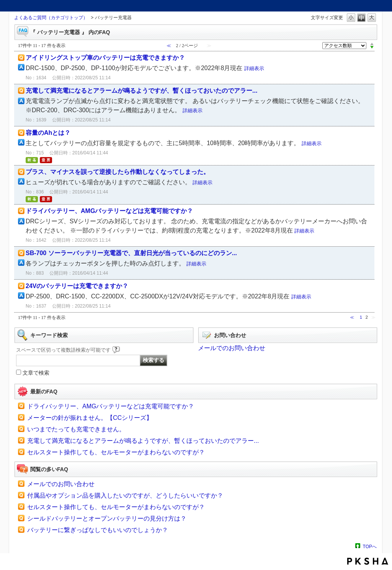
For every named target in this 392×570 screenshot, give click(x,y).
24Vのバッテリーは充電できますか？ (77, 286)
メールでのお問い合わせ (232, 348)
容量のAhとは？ (48, 133)
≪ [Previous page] (352, 317)
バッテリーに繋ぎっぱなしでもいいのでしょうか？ (98, 530)
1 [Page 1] (361, 317)
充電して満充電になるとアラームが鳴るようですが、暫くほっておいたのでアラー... (141, 91)
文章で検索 (36, 373)
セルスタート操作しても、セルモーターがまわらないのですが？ (116, 452)
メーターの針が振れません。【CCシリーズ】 (90, 418)
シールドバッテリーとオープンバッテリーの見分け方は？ (107, 518)
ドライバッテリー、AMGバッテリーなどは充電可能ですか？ (109, 211)
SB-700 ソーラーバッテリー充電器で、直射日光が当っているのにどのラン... (131, 253)
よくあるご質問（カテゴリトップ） (51, 18)
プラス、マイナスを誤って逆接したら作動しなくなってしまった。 (118, 172)
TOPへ (370, 546)
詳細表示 (254, 68)
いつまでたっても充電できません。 (76, 429)
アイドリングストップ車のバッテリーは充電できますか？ (105, 58)
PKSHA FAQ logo (368, 561)
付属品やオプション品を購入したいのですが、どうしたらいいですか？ (125, 495)
